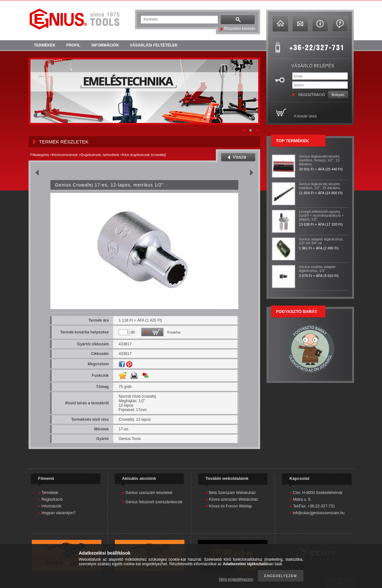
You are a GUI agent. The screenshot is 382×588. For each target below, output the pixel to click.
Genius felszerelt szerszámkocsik (154, 502)
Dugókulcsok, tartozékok (100, 155)
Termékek (50, 493)
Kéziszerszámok (65, 155)
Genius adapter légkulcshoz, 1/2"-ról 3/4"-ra (321, 241)
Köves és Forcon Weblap (230, 506)
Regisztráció (52, 499)
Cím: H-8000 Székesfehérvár (318, 493)
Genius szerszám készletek (149, 493)
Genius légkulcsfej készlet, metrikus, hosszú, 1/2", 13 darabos (320, 160)
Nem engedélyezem (236, 579)
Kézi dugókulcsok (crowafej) (144, 155)
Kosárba (174, 332)
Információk (51, 506)
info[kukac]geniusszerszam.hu (319, 513)
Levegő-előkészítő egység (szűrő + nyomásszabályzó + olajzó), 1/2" (321, 215)
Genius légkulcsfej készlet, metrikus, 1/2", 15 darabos (320, 186)
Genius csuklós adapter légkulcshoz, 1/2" (317, 269)
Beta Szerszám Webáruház (232, 493)
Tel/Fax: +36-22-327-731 (314, 506)
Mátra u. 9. (302, 499)
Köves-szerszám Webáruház (233, 499)
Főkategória (40, 155)
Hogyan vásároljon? (58, 513)
